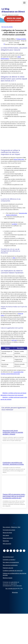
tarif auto (14, 340)
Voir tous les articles (7, 27)
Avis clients (6, 542)
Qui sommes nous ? (8, 564)
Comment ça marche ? (9, 567)
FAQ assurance (7, 551)
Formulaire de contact (9, 537)
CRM (14, 258)
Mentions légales (8, 585)
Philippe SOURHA (21, 39)
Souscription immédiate (14, 19)
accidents (15, 224)
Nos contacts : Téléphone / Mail (12, 534)
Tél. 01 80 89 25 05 (11, 596)
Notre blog (6, 548)
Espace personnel (8, 545)
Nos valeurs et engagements (11, 569)
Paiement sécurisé (8, 575)
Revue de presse (7, 540)
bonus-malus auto (19, 159)
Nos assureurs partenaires (10, 572)
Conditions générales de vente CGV (13, 578)
